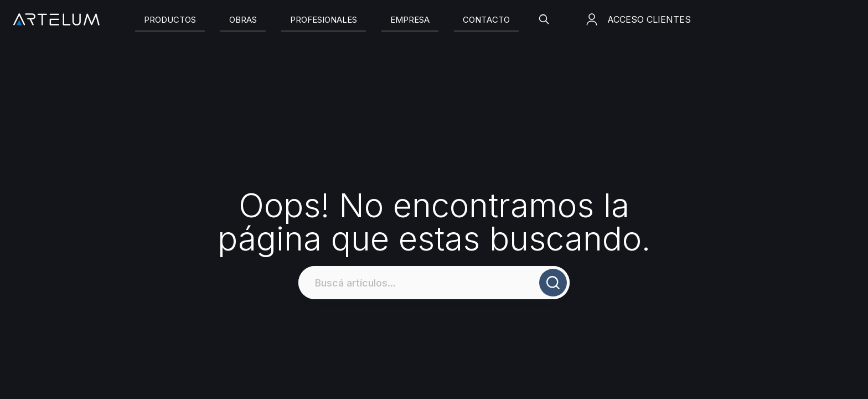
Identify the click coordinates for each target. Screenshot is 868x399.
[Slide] (170, 20)
